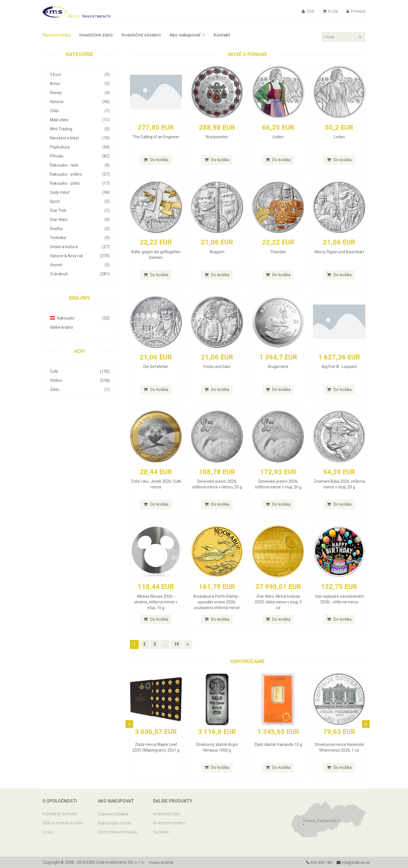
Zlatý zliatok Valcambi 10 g (278, 744)
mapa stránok (162, 862)
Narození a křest (80, 138)
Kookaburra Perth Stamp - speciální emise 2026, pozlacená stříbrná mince (217, 602)
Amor (80, 84)
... (165, 644)
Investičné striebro (141, 35)
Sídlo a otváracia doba (63, 823)
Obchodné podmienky (117, 832)
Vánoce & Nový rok (80, 256)
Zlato (80, 390)
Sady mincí (80, 192)
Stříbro (80, 380)
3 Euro (80, 75)
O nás (48, 832)
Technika (80, 238)
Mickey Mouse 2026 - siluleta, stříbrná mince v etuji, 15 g (156, 602)
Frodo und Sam (217, 367)
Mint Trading (80, 129)
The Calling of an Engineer (156, 137)
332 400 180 (318, 862)
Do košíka (156, 160)
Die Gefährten (156, 367)
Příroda (80, 156)
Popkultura (80, 147)
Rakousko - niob (80, 165)
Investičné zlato (96, 35)
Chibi (80, 111)
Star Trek (80, 210)
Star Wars (80, 220)
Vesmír (80, 265)
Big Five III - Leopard (339, 367)
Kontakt (222, 35)
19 (177, 644)
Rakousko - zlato (80, 183)
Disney (80, 93)
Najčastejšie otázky (115, 823)
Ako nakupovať (187, 35)
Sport (80, 201)
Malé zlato (80, 120)
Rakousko (80, 318)
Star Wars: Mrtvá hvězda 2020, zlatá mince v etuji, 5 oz (278, 602)
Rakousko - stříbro (80, 174)
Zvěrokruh (80, 274)
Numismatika (57, 35)
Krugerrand (278, 367)
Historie (80, 102)
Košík (330, 11)
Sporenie (161, 832)
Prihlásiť (356, 11)
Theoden (278, 252)
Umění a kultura (80, 247)
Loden (278, 137)
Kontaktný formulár (60, 814)
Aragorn (217, 252)
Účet (308, 11)
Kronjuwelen (217, 137)
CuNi (80, 371)
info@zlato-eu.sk (352, 862)
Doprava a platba (113, 814)
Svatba (80, 229)
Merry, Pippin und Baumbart (339, 252)
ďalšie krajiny (61, 327)
